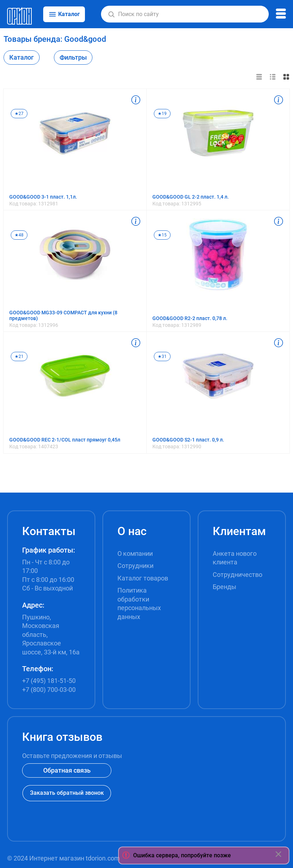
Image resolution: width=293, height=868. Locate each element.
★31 (162, 356)
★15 (162, 235)
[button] (111, 14)
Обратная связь (67, 770)
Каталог (22, 57)
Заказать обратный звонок (67, 793)
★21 (19, 356)
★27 (19, 114)
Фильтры (73, 57)
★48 (19, 235)
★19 (162, 114)
